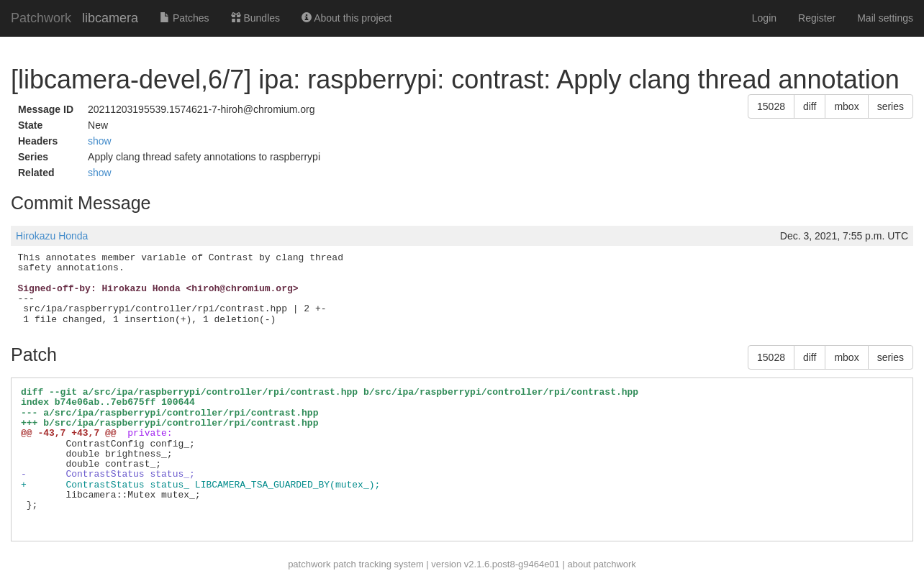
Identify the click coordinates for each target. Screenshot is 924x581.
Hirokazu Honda (52, 236)
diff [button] (810, 106)
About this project (346, 18)
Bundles (255, 18)
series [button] (891, 106)
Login (764, 18)
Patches (184, 18)
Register (817, 18)
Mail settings (885, 18)
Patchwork (41, 18)
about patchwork (601, 564)
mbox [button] (846, 106)
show (100, 141)
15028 (771, 106)
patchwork (309, 564)
